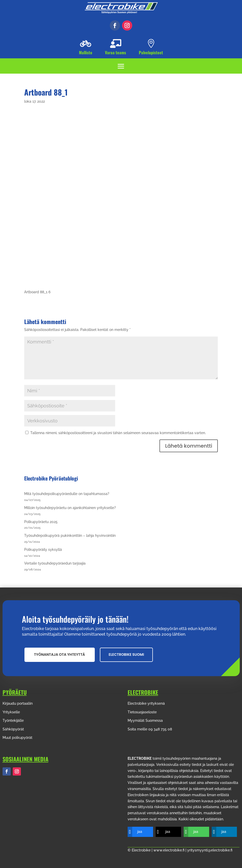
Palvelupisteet (151, 52)
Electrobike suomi (126, 655)
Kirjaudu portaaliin (18, 703)
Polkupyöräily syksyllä (43, 550)
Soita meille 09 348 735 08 (150, 729)
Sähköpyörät (13, 729)
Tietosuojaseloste (142, 712)
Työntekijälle (13, 720)
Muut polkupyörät (17, 738)
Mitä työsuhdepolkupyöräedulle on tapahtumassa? (67, 494)
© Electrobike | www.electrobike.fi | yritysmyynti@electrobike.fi (180, 850)
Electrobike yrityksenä (146, 703)
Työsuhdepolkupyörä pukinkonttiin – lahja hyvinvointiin (70, 536)
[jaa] (137, 832)
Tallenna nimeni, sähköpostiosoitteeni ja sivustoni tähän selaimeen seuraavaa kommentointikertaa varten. (118, 433)
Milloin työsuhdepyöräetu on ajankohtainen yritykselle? (70, 508)
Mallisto (86, 52)
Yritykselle (11, 712)
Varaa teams (116, 52)
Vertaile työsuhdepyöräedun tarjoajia (55, 563)
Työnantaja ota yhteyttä (60, 655)
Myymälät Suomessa (145, 720)
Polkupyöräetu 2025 (41, 522)
